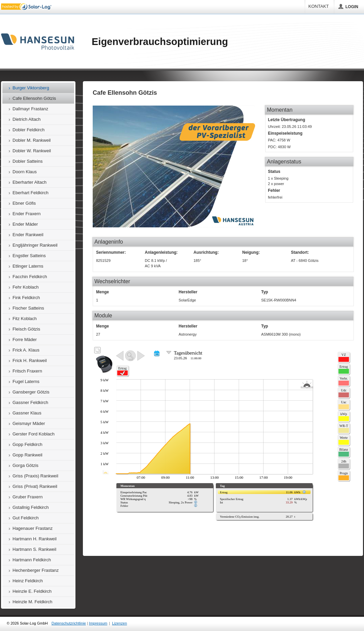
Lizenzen (119, 623)
